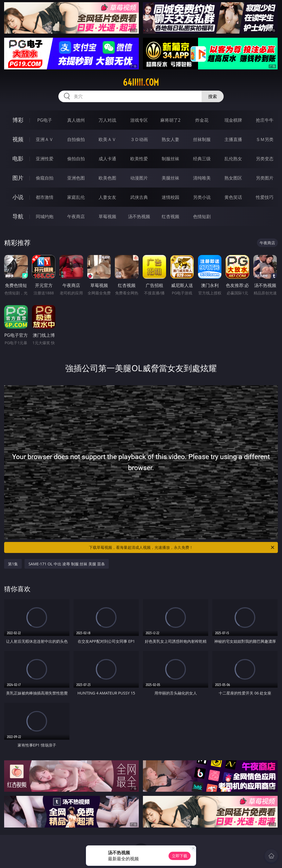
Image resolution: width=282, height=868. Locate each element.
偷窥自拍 (45, 178)
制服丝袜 (170, 159)
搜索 (213, 96)
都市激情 (45, 197)
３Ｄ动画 (139, 139)
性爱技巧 (265, 197)
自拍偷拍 (76, 139)
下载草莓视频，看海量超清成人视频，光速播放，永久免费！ (182, 547)
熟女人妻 (170, 139)
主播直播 (233, 139)
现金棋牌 (233, 120)
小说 (18, 197)
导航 (18, 216)
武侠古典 (139, 197)
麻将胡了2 (170, 120)
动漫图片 (139, 178)
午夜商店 (76, 216)
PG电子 (44, 120)
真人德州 (76, 120)
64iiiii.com (141, 82)
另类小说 (202, 197)
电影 (18, 158)
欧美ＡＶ (107, 139)
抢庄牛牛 (265, 120)
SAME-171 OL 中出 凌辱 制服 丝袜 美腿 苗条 (67, 564)
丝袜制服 (202, 139)
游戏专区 (139, 120)
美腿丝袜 (170, 178)
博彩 (18, 120)
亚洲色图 (76, 178)
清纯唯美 (202, 178)
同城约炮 (45, 216)
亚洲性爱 (45, 159)
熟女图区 (233, 178)
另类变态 (265, 159)
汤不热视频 (139, 216)
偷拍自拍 (76, 159)
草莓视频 (107, 216)
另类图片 (265, 178)
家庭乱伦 (76, 197)
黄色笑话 (233, 197)
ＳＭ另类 (265, 139)
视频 (18, 139)
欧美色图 (107, 178)
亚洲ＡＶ (45, 139)
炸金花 (202, 120)
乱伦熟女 (233, 159)
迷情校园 (170, 197)
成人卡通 (107, 159)
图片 (18, 178)
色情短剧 (202, 216)
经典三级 (202, 159)
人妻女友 (107, 197)
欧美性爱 (139, 159)
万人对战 (107, 120)
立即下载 (180, 856)
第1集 (13, 564)
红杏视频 (170, 216)
